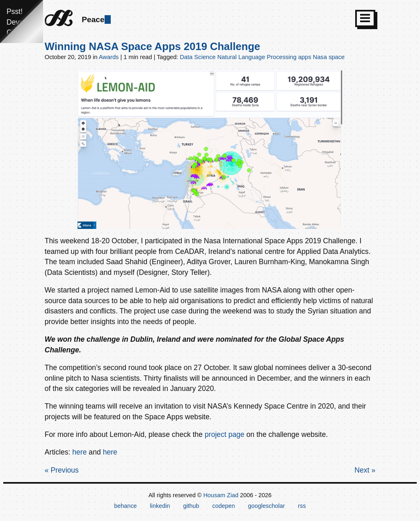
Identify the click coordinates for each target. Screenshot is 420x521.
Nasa (320, 57)
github (191, 506)
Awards (109, 57)
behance (125, 506)
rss (302, 506)
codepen (224, 506)
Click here (23, 32)
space (337, 57)
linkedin (160, 506)
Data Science (198, 57)
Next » (365, 470)
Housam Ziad (221, 495)
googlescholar (267, 506)
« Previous (62, 470)
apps (305, 57)
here (79, 452)
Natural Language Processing (257, 57)
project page (225, 434)
